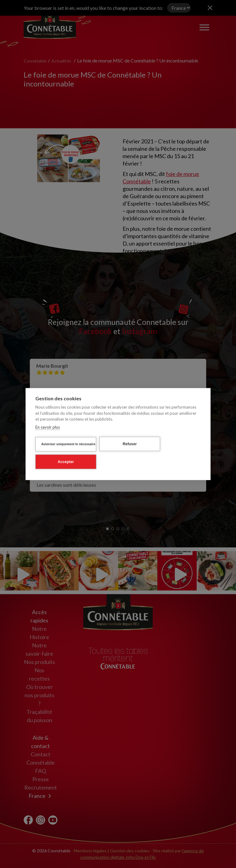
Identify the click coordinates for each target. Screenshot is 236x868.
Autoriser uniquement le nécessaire (68, 444)
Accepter (66, 462)
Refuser (130, 444)
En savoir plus (48, 427)
